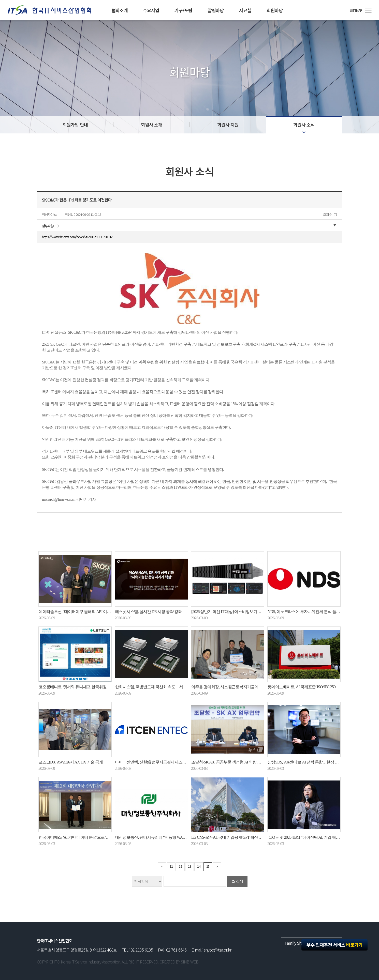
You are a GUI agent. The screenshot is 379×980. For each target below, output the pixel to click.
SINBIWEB (190, 962)
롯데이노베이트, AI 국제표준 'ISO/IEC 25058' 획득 (308, 687)
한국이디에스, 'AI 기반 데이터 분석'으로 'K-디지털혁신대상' (88, 837)
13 (189, 866)
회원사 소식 (304, 125)
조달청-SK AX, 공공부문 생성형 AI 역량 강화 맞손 (232, 762)
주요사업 (151, 10)
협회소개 (120, 10)
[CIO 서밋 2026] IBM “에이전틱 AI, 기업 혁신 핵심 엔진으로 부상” (321, 837)
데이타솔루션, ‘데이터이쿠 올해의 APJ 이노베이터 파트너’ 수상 (91, 612)
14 (199, 866)
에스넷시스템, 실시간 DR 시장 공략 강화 (148, 612)
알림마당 (216, 10)
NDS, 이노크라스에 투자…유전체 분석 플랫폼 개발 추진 (314, 612)
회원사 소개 (152, 125)
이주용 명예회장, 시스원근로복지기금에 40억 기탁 (233, 687)
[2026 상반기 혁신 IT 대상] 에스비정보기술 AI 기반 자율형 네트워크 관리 (251, 612)
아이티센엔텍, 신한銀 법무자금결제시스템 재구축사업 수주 (165, 762)
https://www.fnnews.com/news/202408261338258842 (77, 237)
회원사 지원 (228, 125)
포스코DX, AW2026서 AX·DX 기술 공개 (71, 762)
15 (208, 866)
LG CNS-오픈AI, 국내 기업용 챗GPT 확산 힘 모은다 (233, 837)
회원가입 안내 (75, 125)
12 (180, 866)
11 (171, 866)
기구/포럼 (183, 10)
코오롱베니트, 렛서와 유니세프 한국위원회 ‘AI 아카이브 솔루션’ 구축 (96, 687)
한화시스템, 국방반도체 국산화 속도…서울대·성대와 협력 (163, 687)
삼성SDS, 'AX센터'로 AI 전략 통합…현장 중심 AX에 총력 (314, 762)
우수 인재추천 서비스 (334, 945)
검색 (240, 881)
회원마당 (275, 10)
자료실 (245, 10)
